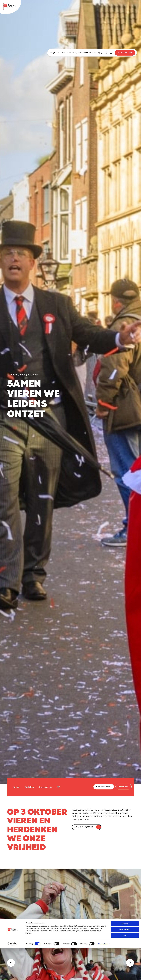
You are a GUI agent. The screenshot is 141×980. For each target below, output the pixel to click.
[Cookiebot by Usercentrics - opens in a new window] (13, 976)
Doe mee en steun (125, 53)
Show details (103, 976)
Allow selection (125, 962)
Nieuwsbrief (123, 787)
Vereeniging (97, 53)
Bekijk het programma (84, 827)
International (106, 53)
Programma (55, 53)
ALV (59, 787)
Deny (125, 967)
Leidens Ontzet (85, 53)
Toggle (111, 53)
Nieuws (65, 53)
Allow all (125, 956)
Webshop (73, 53)
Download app (45, 787)
